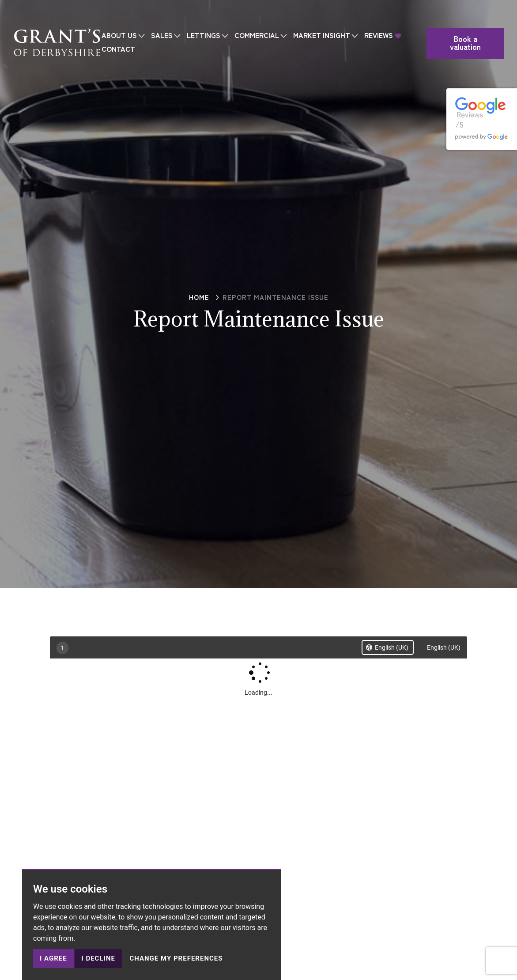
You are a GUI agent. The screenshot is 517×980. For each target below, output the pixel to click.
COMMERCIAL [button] (257, 20)
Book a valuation (467, 27)
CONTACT (118, 34)
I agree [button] (53, 958)
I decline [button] (98, 958)
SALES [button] (162, 20)
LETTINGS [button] (204, 20)
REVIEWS (379, 20)
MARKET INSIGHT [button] (322, 20)
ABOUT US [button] (119, 20)
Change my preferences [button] (176, 958)
